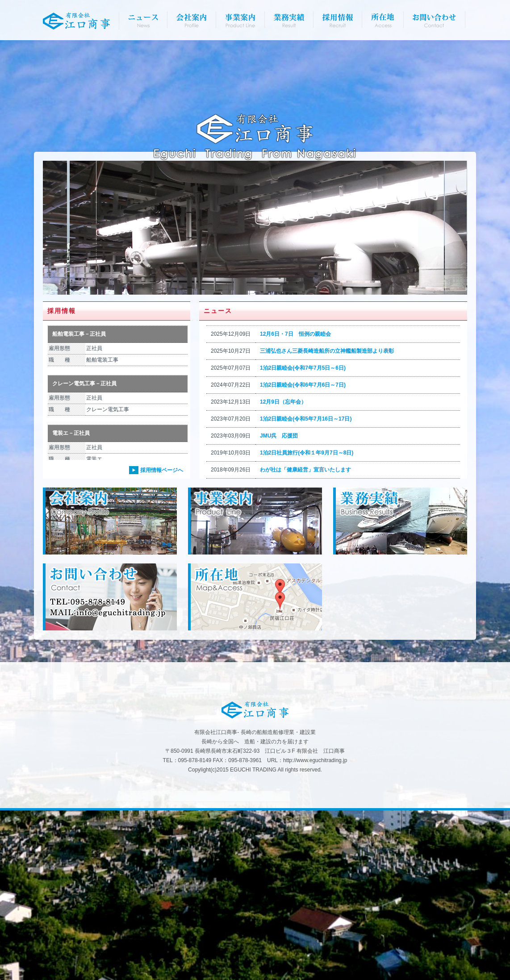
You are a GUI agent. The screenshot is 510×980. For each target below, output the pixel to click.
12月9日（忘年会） (283, 571)
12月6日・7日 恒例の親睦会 (295, 504)
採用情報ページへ (162, 640)
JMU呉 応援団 (279, 605)
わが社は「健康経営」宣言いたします (305, 639)
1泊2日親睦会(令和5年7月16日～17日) (306, 588)
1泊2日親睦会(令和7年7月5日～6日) (303, 538)
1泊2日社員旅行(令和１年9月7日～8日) (307, 622)
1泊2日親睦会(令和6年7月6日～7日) (303, 555)
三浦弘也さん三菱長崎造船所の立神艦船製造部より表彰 (327, 521)
